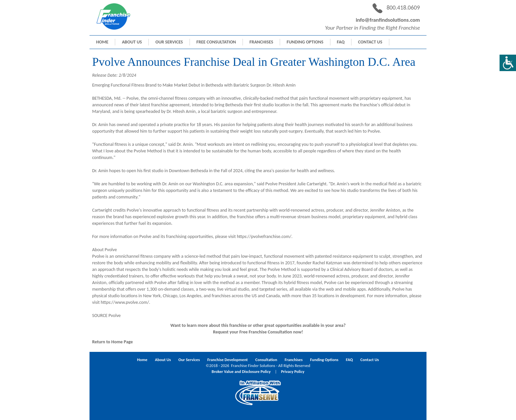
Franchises (261, 42)
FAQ (341, 42)
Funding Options (305, 42)
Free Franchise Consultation (266, 332)
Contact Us (370, 42)
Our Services (169, 42)
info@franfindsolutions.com (388, 20)
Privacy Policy (293, 371)
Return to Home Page (113, 342)
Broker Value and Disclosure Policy (241, 371)
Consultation (266, 360)
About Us (132, 42)
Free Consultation (216, 42)
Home (102, 42)
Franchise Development (228, 360)
